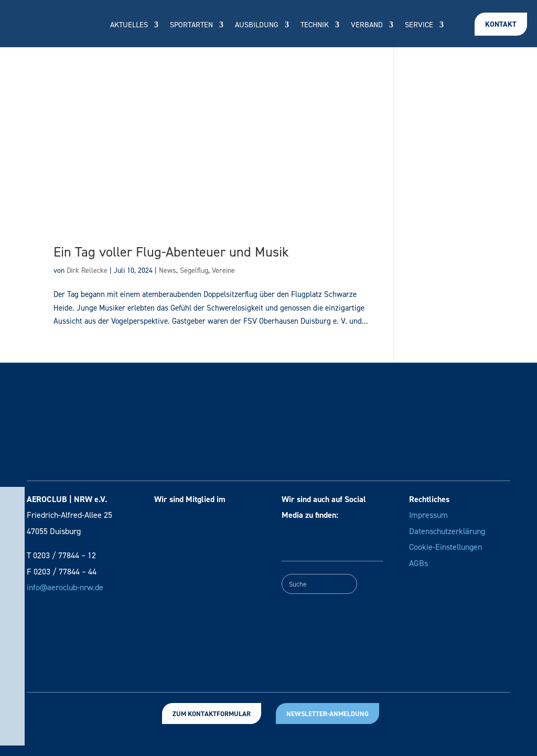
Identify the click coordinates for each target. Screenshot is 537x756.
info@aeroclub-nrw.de (65, 587)
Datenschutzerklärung (447, 531)
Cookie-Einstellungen (445, 547)
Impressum (428, 515)
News (168, 270)
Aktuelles (129, 25)
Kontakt (501, 24)
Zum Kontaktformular (212, 714)
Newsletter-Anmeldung (327, 714)
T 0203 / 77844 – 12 (61, 555)
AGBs (418, 563)
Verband (367, 25)
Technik (315, 25)
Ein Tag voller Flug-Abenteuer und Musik (171, 252)
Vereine (223, 270)
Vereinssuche (277, 56)
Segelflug (194, 270)
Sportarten (191, 25)
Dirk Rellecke (87, 270)
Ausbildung (257, 25)
